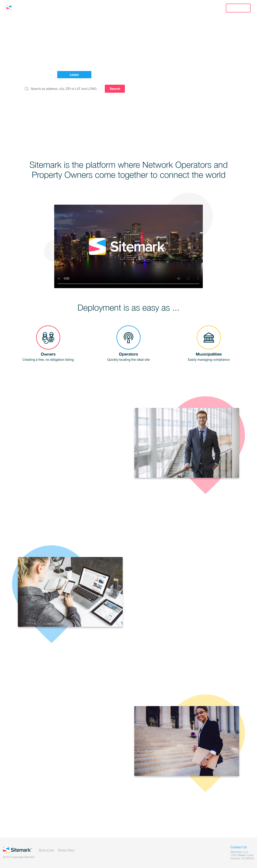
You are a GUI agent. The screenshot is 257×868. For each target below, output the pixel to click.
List (46, 8)
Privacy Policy (66, 850)
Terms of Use (46, 850)
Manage (92, 8)
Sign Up (238, 8)
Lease (67, 8)
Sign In (207, 8)
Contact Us (179, 8)
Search (115, 89)
